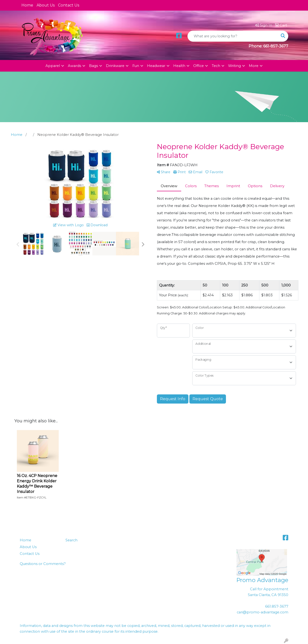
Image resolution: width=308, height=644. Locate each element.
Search (71, 540)
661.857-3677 (277, 606)
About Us (46, 5)
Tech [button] (216, 66)
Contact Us (69, 5)
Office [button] (199, 66)
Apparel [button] (53, 66)
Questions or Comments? (43, 564)
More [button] (254, 66)
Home (27, 5)
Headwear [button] (156, 66)
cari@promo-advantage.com (263, 612)
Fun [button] (136, 66)
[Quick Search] (233, 36)
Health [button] (179, 66)
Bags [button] (93, 66)
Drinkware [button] (115, 66)
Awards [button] (74, 66)
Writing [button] (234, 66)
